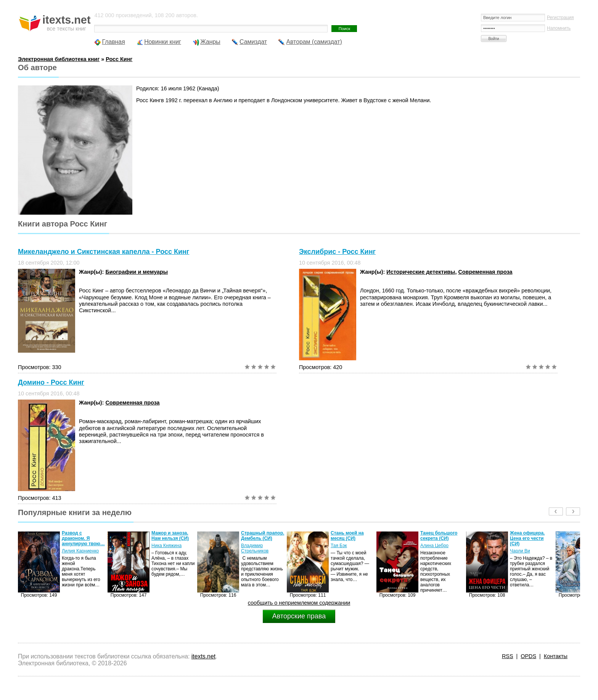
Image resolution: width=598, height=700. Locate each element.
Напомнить (559, 28)
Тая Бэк (339, 546)
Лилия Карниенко (80, 551)
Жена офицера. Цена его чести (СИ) (527, 538)
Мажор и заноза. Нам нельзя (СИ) (170, 536)
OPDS (528, 656)
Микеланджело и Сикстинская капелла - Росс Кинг (104, 252)
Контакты (556, 656)
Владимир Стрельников (255, 548)
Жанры (210, 42)
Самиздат (253, 42)
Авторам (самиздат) (314, 42)
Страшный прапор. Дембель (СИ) (263, 536)
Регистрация (560, 18)
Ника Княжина (166, 546)
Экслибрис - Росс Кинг (337, 252)
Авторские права (299, 616)
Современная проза (485, 272)
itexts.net (203, 656)
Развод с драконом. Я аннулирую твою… (83, 538)
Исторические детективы (421, 272)
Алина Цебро (434, 546)
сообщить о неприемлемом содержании (299, 603)
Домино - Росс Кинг (51, 382)
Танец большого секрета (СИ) (439, 536)
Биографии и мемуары (137, 272)
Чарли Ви (520, 551)
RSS (508, 656)
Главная (113, 42)
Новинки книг (163, 42)
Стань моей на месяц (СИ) (347, 536)
